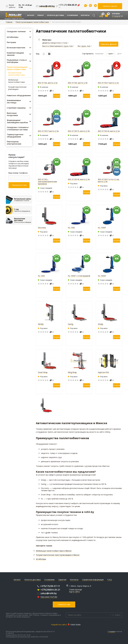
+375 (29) (69, 5)
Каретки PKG (103, 372)
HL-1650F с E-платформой (79, 276)
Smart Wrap (43, 372)
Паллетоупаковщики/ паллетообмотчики (17, 68)
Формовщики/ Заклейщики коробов (17, 121)
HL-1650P (102, 276)
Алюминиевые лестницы (14, 101)
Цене (111, 54)
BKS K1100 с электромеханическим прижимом (47, 182)
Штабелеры (13, 37)
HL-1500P (102, 228)
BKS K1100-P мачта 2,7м (48, 131)
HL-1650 (41, 276)
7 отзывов (111, 632)
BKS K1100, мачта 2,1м (48, 83)
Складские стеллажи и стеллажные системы (18, 128)
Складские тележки (16, 31)
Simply (100, 324)
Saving (70, 324)
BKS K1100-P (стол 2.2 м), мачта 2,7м (109, 180)
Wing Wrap (72, 372)
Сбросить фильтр (109, 44)
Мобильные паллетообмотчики (16, 81)
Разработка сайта (59, 625)
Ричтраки (11, 42)
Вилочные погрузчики (12, 114)
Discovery (42, 228)
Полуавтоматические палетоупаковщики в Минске (58, 555)
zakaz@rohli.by (47, 593)
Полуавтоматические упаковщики (17, 88)
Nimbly (41, 324)
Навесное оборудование (19, 95)
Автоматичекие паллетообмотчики (16, 74)
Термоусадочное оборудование (15, 135)
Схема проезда (75, 589)
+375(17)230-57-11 (48, 586)
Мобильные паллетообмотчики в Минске (54, 551)
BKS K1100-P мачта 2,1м (108, 83)
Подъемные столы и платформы (17, 61)
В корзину (57, 96)
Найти (118, 615)
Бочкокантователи (16, 47)
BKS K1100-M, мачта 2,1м (109, 131)
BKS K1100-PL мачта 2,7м (79, 131)
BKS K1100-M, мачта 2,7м (79, 179)
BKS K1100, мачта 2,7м (78, 83)
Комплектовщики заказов (15, 54)
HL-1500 (71, 228)
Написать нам (64, 604)
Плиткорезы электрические (14, 143)
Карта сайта (74, 592)
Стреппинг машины (16, 108)
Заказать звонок (110, 6)
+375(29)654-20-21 (49, 590)
